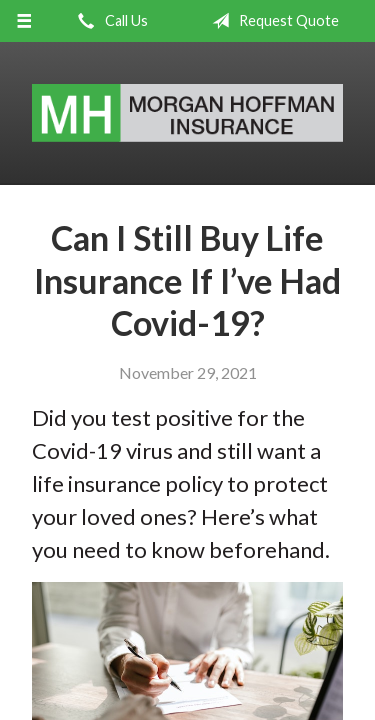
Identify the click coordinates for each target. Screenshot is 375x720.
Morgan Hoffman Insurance (187, 113)
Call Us (109, 21)
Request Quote (271, 21)
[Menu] (24, 21)
